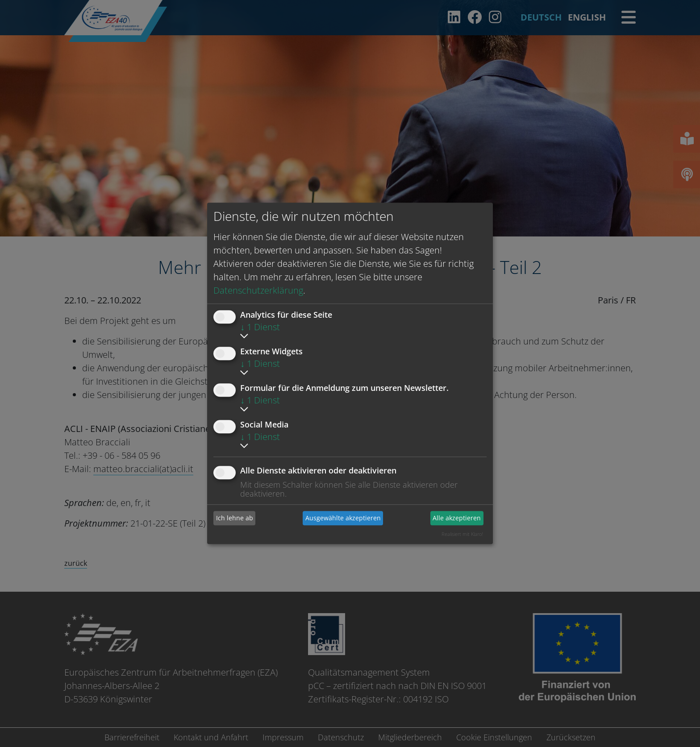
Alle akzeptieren (457, 518)
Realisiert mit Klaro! (462, 534)
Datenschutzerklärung (258, 290)
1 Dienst (260, 327)
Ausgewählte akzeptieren (343, 518)
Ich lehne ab (235, 518)
